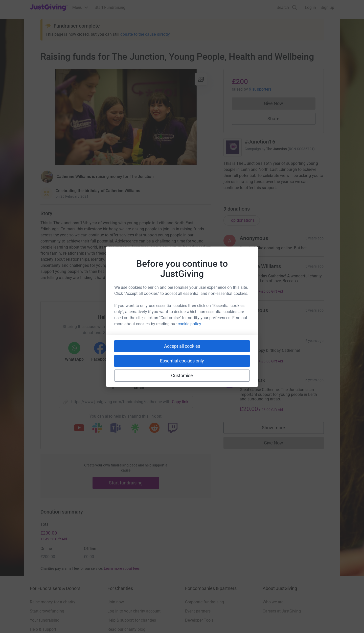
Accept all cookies (182, 346)
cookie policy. (190, 324)
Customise (182, 375)
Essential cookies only (182, 361)
